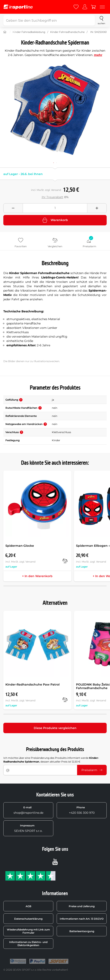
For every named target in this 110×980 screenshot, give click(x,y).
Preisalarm (92, 770)
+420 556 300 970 (82, 810)
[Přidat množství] (97, 208)
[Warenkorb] (94, 7)
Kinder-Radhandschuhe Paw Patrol (32, 684)
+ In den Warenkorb (37, 576)
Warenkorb (55, 220)
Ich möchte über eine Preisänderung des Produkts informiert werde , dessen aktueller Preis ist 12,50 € (51, 760)
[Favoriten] (76, 7)
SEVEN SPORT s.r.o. (28, 828)
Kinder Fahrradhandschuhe (67, 32)
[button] (21, 400)
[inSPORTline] (18, 7)
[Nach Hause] (5, 32)
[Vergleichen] (65, 561)
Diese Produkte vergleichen (55, 728)
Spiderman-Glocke (20, 546)
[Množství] (55, 208)
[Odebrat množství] (13, 208)
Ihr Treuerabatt (52, 197)
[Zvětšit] (55, 110)
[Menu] (102, 7)
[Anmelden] (85, 7)
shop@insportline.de (28, 810)
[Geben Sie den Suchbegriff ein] (49, 20)
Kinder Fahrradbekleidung (29, 32)
